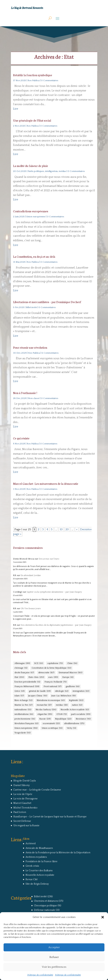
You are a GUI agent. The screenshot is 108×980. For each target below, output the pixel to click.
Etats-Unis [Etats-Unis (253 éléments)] (36, 677)
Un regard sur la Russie (26, 826)
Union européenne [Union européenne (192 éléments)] (26, 728)
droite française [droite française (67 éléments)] (24, 673)
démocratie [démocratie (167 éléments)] (46, 673)
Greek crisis (32, 866)
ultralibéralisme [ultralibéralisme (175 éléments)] (74, 724)
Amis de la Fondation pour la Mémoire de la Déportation (58, 853)
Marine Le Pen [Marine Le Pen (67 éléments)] (23, 705)
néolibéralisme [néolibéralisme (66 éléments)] (24, 714)
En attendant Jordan (31, 575)
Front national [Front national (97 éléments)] (52, 687)
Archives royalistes (36, 857)
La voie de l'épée (23, 794)
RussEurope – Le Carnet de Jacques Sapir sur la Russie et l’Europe (50, 817)
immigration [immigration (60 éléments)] (81, 691)
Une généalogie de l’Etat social (32, 120)
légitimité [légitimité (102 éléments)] (76, 700)
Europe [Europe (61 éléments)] (68, 677)
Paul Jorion (20, 812)
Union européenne (36, 217)
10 (61, 529)
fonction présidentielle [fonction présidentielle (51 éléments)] (27, 682)
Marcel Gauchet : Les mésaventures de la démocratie (46, 483)
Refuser (54, 957)
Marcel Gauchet (22, 803)
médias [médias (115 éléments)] (62, 705)
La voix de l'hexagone (26, 799)
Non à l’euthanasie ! (25, 393)
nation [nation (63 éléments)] (77, 705)
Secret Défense (22, 821)
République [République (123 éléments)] (63, 719)
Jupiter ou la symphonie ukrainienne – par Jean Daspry (54, 592)
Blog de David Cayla (25, 781)
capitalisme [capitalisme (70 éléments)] (55, 663)
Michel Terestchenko (25, 808)
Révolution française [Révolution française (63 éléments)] (26, 724)
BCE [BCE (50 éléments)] (39, 663)
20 (67, 529)
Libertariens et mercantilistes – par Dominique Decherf (47, 302)
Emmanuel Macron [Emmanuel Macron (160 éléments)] (70, 673)
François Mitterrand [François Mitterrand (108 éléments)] (27, 687)
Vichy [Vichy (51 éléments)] (71, 728)
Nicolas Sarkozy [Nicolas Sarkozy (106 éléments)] (46, 710)
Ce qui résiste (21, 438)
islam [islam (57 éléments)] (19, 696)
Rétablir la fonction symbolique (33, 75)
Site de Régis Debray (37, 884)
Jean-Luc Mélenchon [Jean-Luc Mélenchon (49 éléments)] (64, 696)
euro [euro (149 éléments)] (53, 677)
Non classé (34, 398)
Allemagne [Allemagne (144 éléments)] (22, 663)
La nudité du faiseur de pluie (31, 166)
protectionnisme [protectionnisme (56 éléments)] (25, 719)
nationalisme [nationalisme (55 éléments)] (23, 710)
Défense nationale (45, 910)
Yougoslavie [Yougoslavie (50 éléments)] (22, 733)
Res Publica (34, 80)
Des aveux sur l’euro (49, 559)
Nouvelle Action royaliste (40, 875)
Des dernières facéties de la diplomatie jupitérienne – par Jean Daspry (56, 625)
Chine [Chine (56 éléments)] (72, 663)
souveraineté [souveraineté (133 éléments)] (51, 724)
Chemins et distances (46, 901)
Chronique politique (45, 906)
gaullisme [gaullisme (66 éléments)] (73, 687)
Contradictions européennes (31, 211)
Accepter (54, 947)
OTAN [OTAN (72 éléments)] (62, 714)
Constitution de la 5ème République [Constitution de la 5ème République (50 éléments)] (51, 668)
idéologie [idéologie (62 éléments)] (62, 691)
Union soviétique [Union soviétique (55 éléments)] (52, 728)
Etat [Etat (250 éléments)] (19, 677)
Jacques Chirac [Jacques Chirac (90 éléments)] (38, 696)
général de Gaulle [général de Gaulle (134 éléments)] (40, 691)
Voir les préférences (54, 967)
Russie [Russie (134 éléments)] (45, 719)
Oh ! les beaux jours (31, 608)
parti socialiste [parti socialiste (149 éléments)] (81, 714)
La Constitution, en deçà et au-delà (34, 256)
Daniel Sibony (22, 785)
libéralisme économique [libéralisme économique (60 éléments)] (51, 700)
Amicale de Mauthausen (39, 848)
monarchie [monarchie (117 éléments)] (44, 705)
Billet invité (31, 307)
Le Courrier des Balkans (39, 871)
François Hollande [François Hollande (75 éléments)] (56, 682)
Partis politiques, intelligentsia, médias (47, 171)
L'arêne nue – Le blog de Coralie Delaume (37, 790)
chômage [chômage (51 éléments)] (21, 668)
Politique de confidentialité (40, 975)
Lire (16, 109)
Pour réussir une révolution (30, 347)
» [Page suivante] (77, 529)
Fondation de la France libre (42, 861)
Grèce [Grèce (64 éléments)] (20, 691)
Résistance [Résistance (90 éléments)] (83, 719)
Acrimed (31, 844)
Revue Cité (32, 879)
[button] (103, 917)
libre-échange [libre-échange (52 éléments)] (23, 700)
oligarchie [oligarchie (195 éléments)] (45, 714)
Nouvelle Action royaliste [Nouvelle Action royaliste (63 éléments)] (75, 710)
